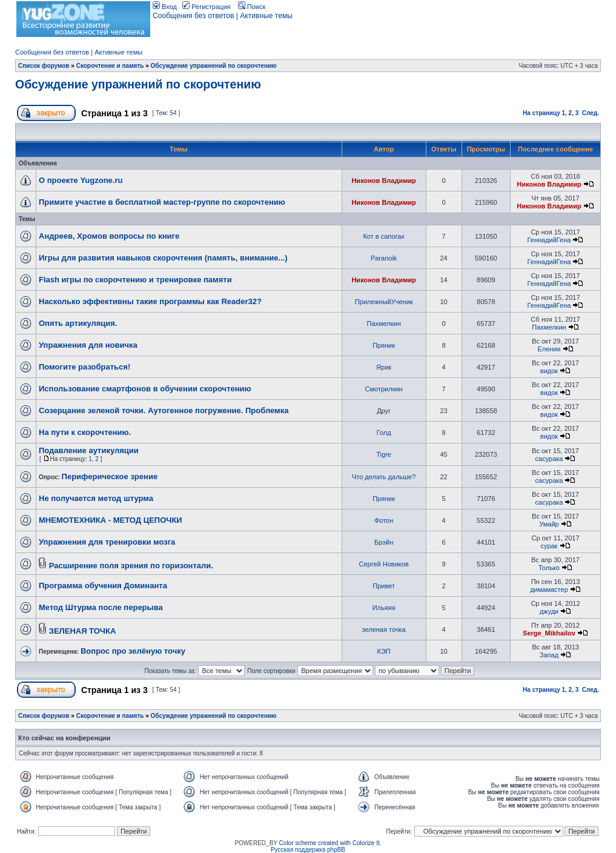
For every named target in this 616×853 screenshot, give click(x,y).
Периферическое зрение (110, 476)
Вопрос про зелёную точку (133, 651)
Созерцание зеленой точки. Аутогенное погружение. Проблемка (164, 410)
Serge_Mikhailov (549, 633)
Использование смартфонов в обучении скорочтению (145, 389)
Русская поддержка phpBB (308, 850)
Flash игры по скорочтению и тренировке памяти (135, 280)
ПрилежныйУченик (384, 302)
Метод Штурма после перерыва (101, 607)
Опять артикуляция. (78, 323)
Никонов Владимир (383, 181)
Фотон (384, 520)
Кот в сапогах (383, 236)
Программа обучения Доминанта (103, 586)
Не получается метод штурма (96, 498)
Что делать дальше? (384, 477)
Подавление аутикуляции (89, 450)
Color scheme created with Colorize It (330, 843)
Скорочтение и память (110, 66)
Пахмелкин (383, 324)
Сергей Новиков (384, 564)
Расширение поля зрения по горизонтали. (131, 566)
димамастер (549, 589)
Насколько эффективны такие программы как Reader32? (150, 301)
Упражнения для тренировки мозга (107, 542)
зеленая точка (384, 629)
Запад (549, 655)
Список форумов (44, 66)
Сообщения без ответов (193, 16)
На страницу (541, 113)
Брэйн (384, 542)
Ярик (384, 367)
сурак (549, 546)
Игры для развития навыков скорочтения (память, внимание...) (163, 258)
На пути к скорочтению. (85, 432)
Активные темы (266, 16)
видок (549, 371)
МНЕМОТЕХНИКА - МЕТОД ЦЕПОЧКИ (111, 520)
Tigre (384, 454)
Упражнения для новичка (88, 345)
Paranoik (384, 258)
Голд (384, 433)
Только (549, 568)
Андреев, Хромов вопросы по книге (109, 236)
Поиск (252, 7)
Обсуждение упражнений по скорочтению (214, 66)
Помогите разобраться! (84, 367)
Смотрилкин (384, 389)
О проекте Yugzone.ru (81, 180)
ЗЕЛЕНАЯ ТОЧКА (83, 631)
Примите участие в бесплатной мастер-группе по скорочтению (162, 202)
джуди (549, 611)
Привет (384, 586)
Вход (165, 7)
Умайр (549, 524)
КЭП (384, 651)
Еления (549, 349)
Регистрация (206, 7)
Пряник (384, 345)
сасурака (549, 459)
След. (591, 113)
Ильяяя (384, 608)
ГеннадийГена (549, 240)
